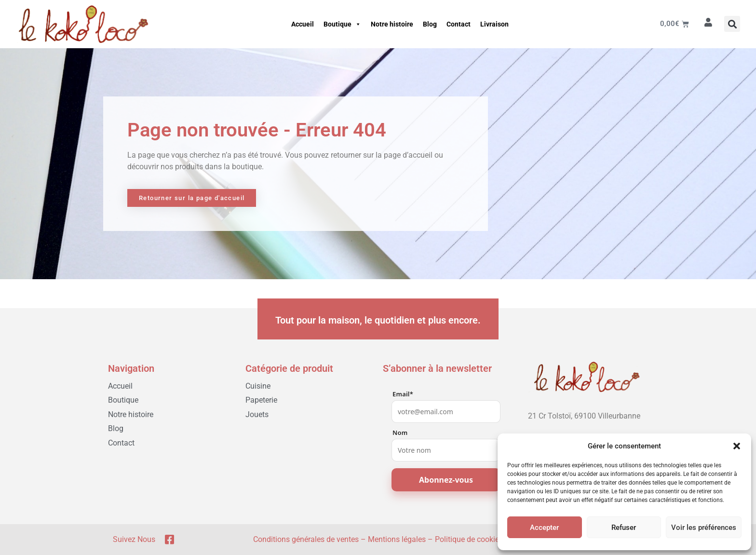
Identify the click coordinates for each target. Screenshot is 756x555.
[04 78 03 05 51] (584, 431)
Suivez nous (134, 539)
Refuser (624, 528)
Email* (403, 394)
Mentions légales (397, 539)
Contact (459, 24)
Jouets (257, 414)
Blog (430, 24)
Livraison (494, 24)
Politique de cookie (467, 539)
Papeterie (261, 400)
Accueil (303, 24)
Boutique (342, 24)
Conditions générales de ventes (306, 539)
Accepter (544, 528)
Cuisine (258, 386)
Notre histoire (392, 24)
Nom (400, 433)
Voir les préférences (704, 528)
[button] (737, 446)
